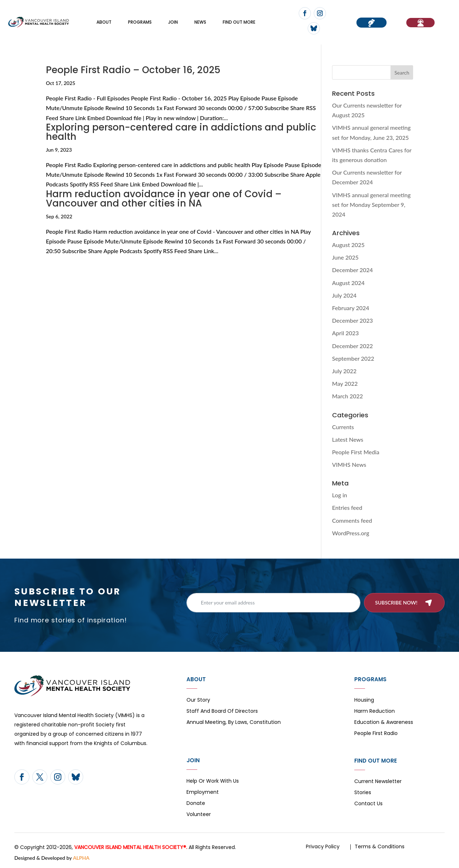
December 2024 (352, 270)
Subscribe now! (396, 603)
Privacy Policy (323, 846)
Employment (203, 793)
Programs (140, 22)
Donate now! (372, 23)
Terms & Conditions (380, 846)
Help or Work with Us (213, 781)
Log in (340, 495)
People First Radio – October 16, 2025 (133, 70)
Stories (363, 793)
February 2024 (351, 308)
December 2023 (352, 320)
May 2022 (345, 383)
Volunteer (199, 815)
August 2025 (348, 245)
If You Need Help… (420, 23)
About (104, 22)
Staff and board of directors (222, 712)
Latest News (348, 439)
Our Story (198, 700)
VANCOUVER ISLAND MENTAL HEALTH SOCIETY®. (131, 847)
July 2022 (344, 371)
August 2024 (348, 283)
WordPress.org (351, 533)
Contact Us (368, 804)
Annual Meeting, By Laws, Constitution (234, 723)
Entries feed (347, 507)
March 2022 (347, 396)
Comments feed (352, 520)
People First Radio (376, 734)
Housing (364, 700)
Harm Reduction (375, 712)
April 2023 (346, 333)
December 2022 (352, 346)
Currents (343, 427)
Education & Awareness (384, 723)
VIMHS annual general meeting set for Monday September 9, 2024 (371, 205)
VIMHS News (349, 464)
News (200, 22)
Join (173, 22)
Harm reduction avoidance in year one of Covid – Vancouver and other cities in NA (164, 199)
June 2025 (345, 257)
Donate (196, 804)
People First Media (356, 452)
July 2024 (344, 295)
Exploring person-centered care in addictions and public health (181, 132)
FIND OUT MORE (239, 22)
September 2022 (353, 358)
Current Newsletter (378, 782)
